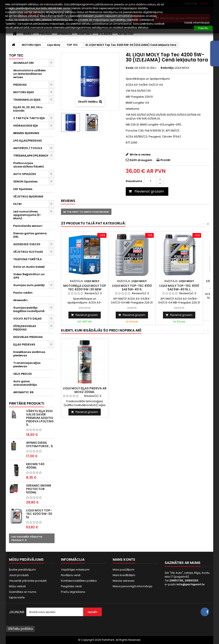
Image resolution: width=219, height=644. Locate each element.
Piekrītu (203, 28)
